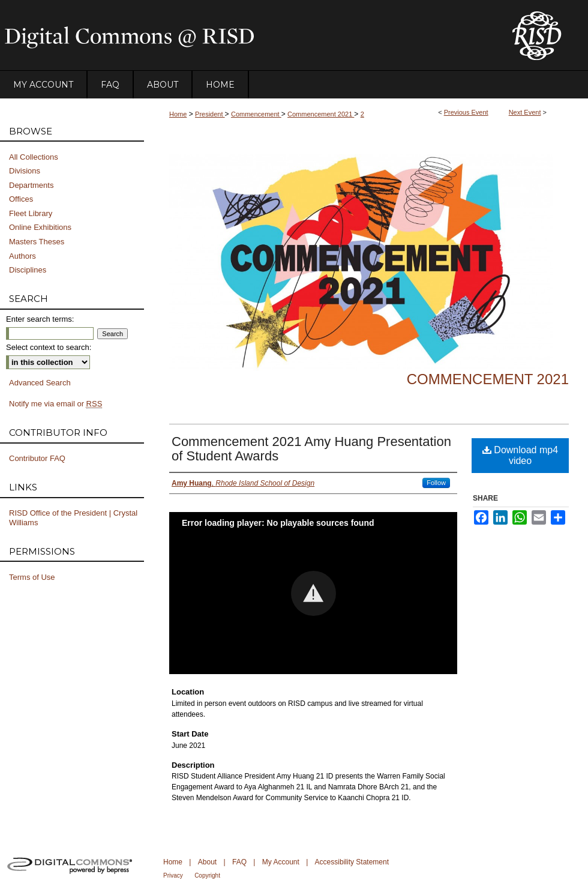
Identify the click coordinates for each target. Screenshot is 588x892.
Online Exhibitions (40, 227)
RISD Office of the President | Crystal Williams (73, 518)
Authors (22, 256)
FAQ (239, 862)
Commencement (256, 114)
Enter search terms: (40, 319)
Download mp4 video (520, 455)
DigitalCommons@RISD (246, 35)
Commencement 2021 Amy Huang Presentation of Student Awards (311, 449)
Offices (21, 199)
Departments (31, 185)
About (207, 862)
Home (178, 114)
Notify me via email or (55, 404)
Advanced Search (40, 383)
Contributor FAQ (37, 458)
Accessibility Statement (352, 862)
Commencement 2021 (321, 114)
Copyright (207, 875)
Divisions (25, 171)
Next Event (525, 112)
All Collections (34, 157)
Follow (436, 483)
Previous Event (466, 112)
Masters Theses (37, 242)
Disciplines (28, 270)
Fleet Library (31, 213)
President (210, 114)
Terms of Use (32, 577)
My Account (281, 862)
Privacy (173, 875)
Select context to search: (49, 347)
